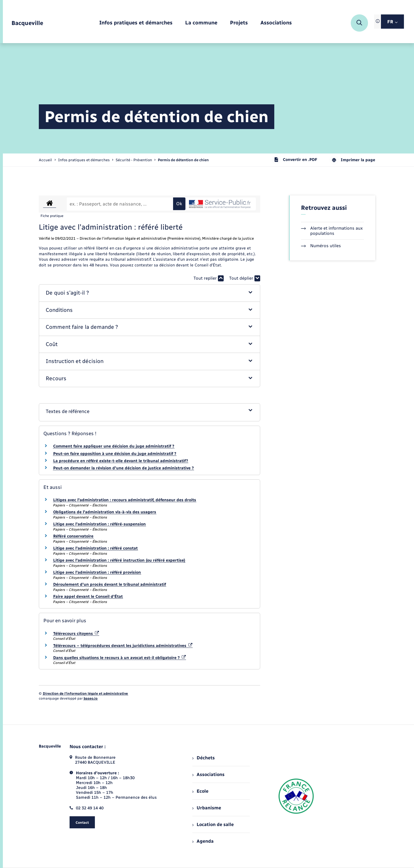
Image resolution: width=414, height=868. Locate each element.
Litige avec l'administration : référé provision (97, 572)
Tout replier (209, 278)
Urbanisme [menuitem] (207, 808)
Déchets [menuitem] (204, 758)
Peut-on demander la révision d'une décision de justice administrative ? (123, 468)
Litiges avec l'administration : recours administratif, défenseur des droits (125, 500)
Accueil (45, 160)
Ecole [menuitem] (200, 791)
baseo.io (91, 698)
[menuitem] (136, 23)
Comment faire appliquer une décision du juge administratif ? (114, 446)
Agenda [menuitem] (203, 841)
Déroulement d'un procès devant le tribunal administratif (110, 584)
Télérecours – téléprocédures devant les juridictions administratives (123, 646)
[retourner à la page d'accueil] (27, 23)
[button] (150, 293)
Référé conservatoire (73, 536)
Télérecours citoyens (76, 634)
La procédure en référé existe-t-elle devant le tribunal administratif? (121, 461)
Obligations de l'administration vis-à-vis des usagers (105, 512)
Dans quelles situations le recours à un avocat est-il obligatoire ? (119, 658)
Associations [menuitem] (208, 774)
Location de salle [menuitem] (213, 824)
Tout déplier (245, 278)
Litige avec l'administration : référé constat (95, 548)
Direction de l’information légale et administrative (85, 694)
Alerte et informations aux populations (332, 231)
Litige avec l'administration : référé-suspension (99, 524)
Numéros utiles (321, 246)
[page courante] (183, 160)
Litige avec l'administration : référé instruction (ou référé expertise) (119, 560)
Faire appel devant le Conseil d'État (88, 597)
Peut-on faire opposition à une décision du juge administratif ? (115, 454)
